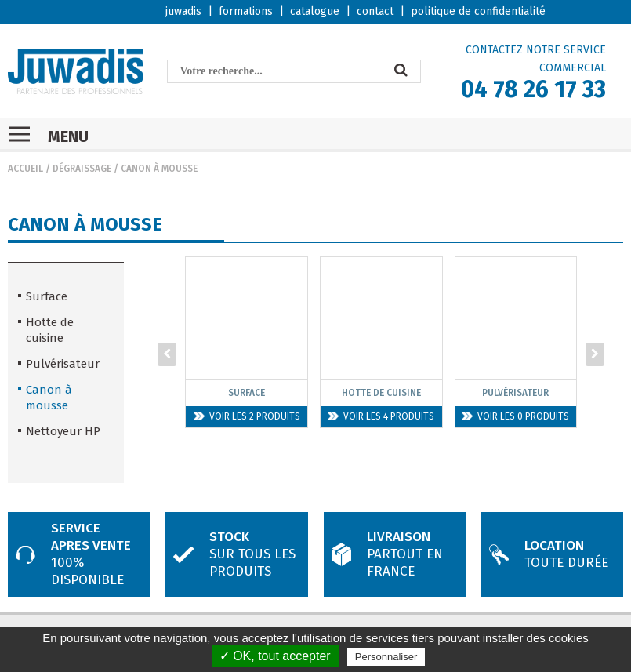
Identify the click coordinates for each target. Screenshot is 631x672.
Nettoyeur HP (63, 431)
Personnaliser (386, 657)
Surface (47, 296)
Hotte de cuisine (50, 330)
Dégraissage (82, 169)
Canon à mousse (159, 169)
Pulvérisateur (63, 364)
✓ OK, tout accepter (275, 656)
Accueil (25, 169)
